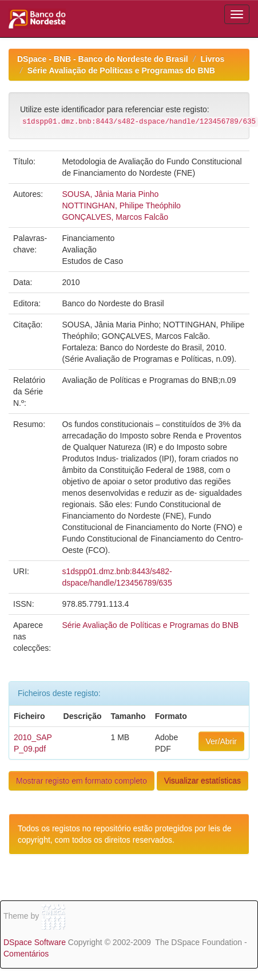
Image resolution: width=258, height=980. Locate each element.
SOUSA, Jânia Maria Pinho (110, 194)
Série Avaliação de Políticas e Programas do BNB (121, 70)
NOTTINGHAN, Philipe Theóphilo (121, 206)
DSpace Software (35, 942)
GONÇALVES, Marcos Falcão (115, 217)
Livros (212, 59)
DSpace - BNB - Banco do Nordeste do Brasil (103, 59)
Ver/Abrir (221, 741)
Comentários (26, 954)
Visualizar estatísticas (203, 781)
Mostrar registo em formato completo (82, 781)
